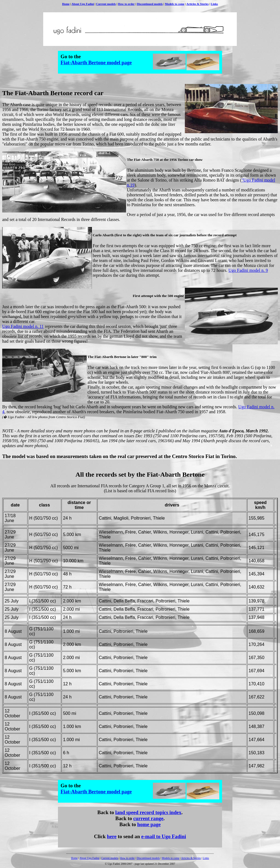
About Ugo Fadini (83, 4)
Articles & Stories (198, 4)
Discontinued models (150, 4)
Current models (106, 4)
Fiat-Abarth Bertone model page (96, 62)
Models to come (175, 4)
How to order (126, 4)
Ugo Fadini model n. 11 (23, 326)
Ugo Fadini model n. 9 (248, 270)
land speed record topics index (148, 812)
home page (149, 824)
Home (66, 4)
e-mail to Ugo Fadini (164, 836)
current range (148, 818)
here (112, 836)
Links (214, 4)
